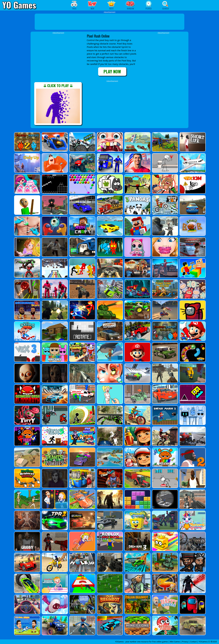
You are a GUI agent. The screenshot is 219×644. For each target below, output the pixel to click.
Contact (193, 642)
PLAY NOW (112, 71)
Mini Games (175, 642)
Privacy (185, 642)
